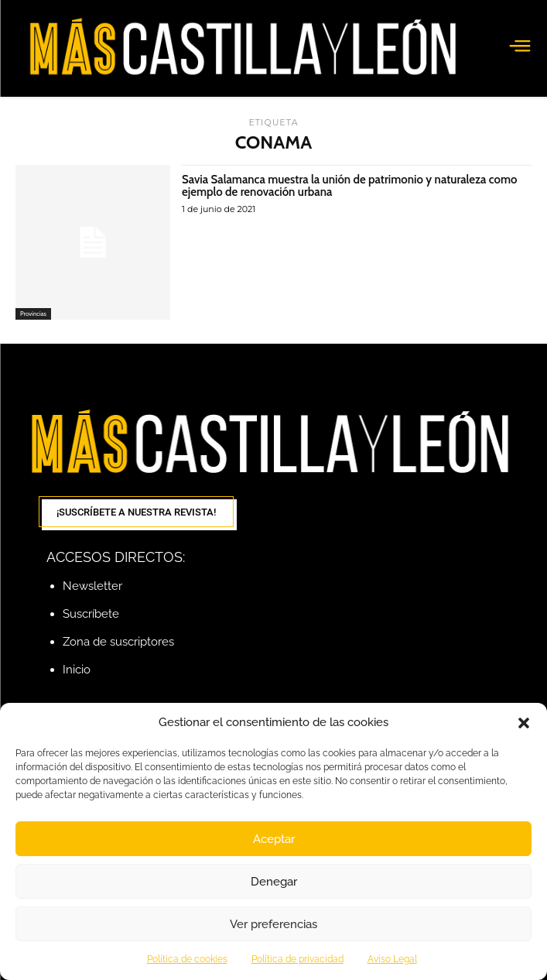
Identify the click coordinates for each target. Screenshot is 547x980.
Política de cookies (187, 959)
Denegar (274, 882)
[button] (524, 723)
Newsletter (92, 586)
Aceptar (274, 839)
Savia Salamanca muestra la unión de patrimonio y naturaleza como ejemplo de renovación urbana (349, 186)
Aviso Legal (392, 959)
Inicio (77, 670)
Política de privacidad (297, 959)
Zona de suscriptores (118, 642)
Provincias (33, 314)
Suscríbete (91, 614)
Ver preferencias (273, 924)
